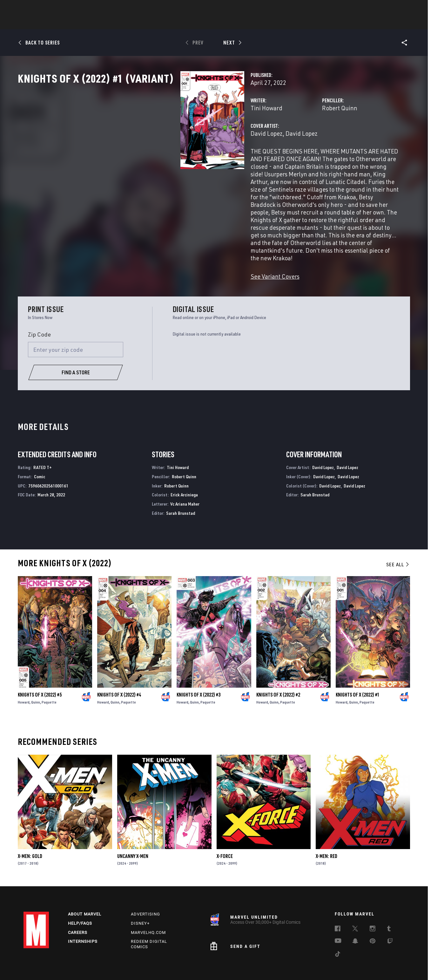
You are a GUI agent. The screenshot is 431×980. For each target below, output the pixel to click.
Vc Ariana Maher (185, 478)
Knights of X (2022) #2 (278, 669)
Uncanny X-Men (133, 831)
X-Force (225, 831)
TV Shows (233, 23)
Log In (47, 8)
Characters (174, 23)
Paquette (49, 677)
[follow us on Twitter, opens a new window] (355, 905)
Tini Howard (152, 136)
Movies (205, 23)
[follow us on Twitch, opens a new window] (390, 918)
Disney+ (140, 899)
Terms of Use (44, 965)
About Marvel (85, 890)
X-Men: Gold (30, 831)
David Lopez (153, 161)
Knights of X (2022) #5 (40, 669)
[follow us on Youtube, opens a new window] (338, 917)
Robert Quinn (283, 136)
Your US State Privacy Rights (116, 965)
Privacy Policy (73, 965)
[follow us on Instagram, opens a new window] (373, 905)
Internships (83, 918)
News (120, 23)
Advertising (145, 890)
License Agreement (307, 965)
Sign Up (67, 8)
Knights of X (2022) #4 (119, 669)
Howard (24, 677)
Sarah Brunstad (181, 488)
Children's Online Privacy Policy (258, 965)
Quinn (36, 677)
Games (260, 23)
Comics (143, 23)
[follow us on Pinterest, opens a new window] (373, 917)
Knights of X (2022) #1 (358, 669)
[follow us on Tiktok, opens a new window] (338, 931)
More (308, 23)
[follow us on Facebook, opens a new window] (338, 905)
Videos (285, 23)
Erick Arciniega (184, 469)
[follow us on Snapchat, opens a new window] (355, 918)
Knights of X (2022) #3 (199, 669)
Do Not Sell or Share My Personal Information (186, 965)
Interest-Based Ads (346, 965)
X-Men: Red (327, 831)
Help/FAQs (80, 899)
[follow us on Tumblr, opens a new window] (389, 905)
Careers (78, 908)
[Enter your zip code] (76, 324)
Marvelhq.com (148, 908)
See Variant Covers (161, 251)
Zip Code (39, 309)
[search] (397, 8)
